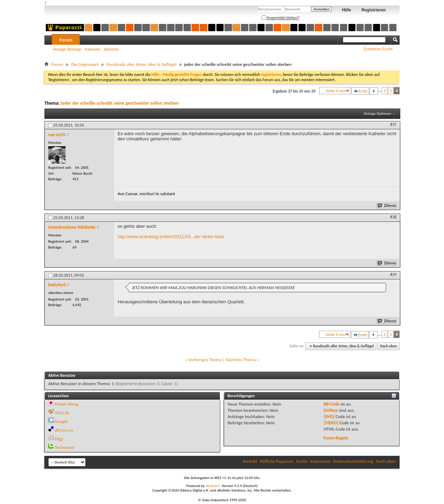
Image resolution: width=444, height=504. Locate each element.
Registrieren (374, 10)
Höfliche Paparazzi (276, 461)
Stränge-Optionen (378, 114)
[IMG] (329, 416)
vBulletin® (213, 486)
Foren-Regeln (336, 438)
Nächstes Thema (241, 360)
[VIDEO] (331, 423)
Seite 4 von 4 (338, 91)
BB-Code (332, 404)
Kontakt (250, 461)
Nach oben (388, 346)
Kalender (93, 49)
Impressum (320, 461)
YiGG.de (62, 413)
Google (61, 421)
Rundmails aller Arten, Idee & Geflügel (142, 64)
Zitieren (387, 206)
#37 (393, 124)
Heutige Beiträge (67, 49)
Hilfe (347, 10)
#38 (393, 217)
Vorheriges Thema (205, 360)
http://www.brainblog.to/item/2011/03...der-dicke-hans (171, 237)
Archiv (302, 461)
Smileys (331, 410)
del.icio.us (64, 430)
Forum (66, 40)
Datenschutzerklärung (353, 461)
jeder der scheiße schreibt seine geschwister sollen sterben (120, 103)
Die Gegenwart (85, 64)
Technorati (64, 447)
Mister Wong (67, 404)
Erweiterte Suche (378, 49)
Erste (360, 91)
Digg (59, 439)
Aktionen (112, 49)
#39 (393, 275)
